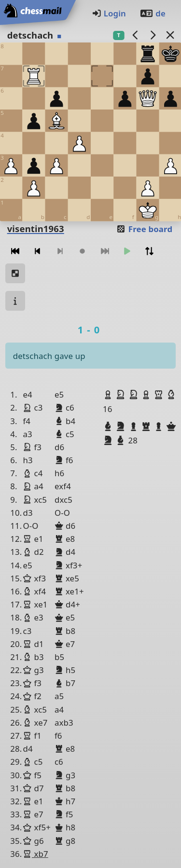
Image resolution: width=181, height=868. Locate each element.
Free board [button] (144, 229)
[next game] (153, 35)
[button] (109, 395)
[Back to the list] (170, 35)
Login (109, 13)
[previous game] (135, 35)
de (153, 13)
